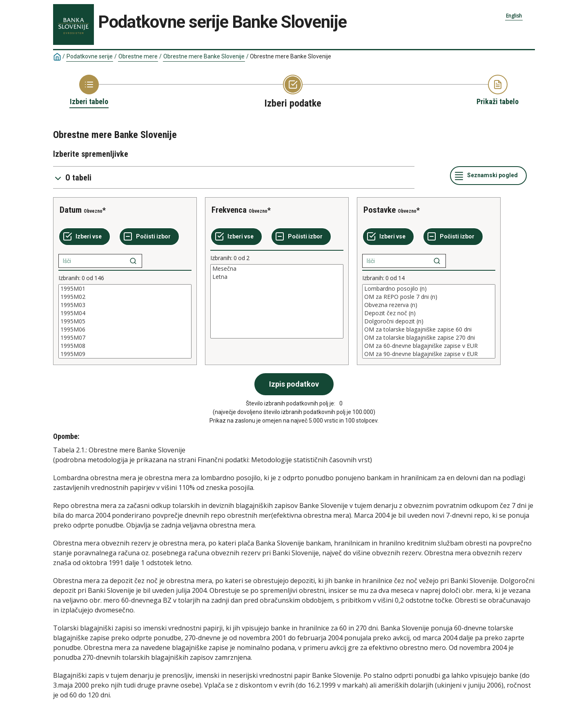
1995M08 (125, 346)
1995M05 (125, 321)
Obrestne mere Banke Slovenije (204, 56)
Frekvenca (229, 210)
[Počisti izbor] (149, 237)
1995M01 (125, 289)
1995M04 (125, 313)
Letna (277, 277)
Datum (71, 210)
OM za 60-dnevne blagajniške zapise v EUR (429, 346)
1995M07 (125, 338)
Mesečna (277, 269)
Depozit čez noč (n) (429, 313)
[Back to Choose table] (89, 91)
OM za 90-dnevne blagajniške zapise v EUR (429, 354)
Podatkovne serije (90, 56)
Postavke (380, 210)
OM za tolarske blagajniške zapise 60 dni (429, 330)
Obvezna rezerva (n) (429, 305)
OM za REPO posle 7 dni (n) (429, 297)
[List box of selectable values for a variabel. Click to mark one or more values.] (125, 321)
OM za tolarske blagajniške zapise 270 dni (429, 338)
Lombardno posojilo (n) (429, 289)
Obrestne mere (138, 56)
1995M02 (125, 297)
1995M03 (125, 305)
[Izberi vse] (85, 237)
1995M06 (125, 330)
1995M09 (125, 354)
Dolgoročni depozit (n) (429, 321)
